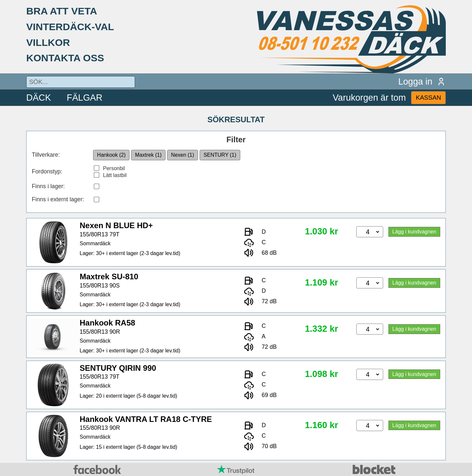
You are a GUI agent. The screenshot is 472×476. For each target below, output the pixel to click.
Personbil (114, 168)
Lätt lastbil (115, 175)
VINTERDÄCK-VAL (70, 27)
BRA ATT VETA (62, 11)
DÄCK (39, 98)
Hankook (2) (111, 155)
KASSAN (428, 98)
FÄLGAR (85, 98)
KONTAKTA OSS (65, 58)
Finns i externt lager (57, 199)
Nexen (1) (183, 155)
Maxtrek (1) (148, 155)
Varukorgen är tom (369, 98)
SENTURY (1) (220, 155)
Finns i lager (48, 186)
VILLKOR (48, 42)
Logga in (422, 81)
